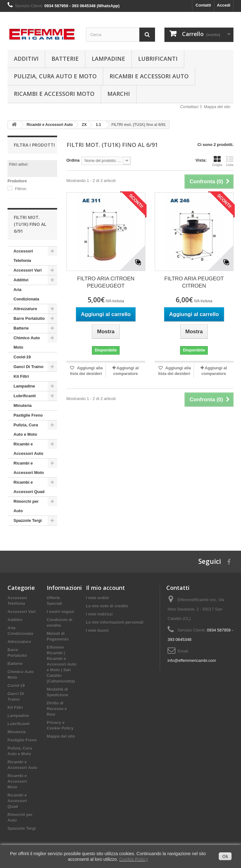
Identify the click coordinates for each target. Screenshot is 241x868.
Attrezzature (25, 309)
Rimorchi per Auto (26, 506)
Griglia (217, 161)
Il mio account (105, 588)
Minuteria (23, 405)
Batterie (65, 59)
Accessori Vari (28, 270)
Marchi (119, 94)
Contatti (203, 5)
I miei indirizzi (99, 614)
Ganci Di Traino (28, 367)
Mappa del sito (217, 107)
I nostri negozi (61, 612)
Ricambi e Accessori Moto (54, 94)
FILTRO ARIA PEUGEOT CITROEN (194, 282)
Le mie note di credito (107, 606)
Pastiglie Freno (28, 415)
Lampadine (108, 59)
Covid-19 (22, 357)
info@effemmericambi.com (192, 660)
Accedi (224, 5)
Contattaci (189, 107)
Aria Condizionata (26, 294)
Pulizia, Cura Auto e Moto (55, 76)
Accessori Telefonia (23, 256)
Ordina (73, 160)
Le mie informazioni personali (115, 622)
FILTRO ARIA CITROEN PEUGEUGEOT (106, 282)
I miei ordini (97, 598)
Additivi (26, 59)
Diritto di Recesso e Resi (57, 709)
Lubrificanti (158, 59)
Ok (225, 856)
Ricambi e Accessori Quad (29, 487)
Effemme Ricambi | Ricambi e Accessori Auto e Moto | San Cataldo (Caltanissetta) (62, 664)
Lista (230, 161)
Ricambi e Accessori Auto (149, 76)
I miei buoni (97, 630)
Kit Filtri (21, 376)
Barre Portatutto (29, 318)
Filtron (21, 189)
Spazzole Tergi (28, 520)
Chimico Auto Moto (27, 343)
